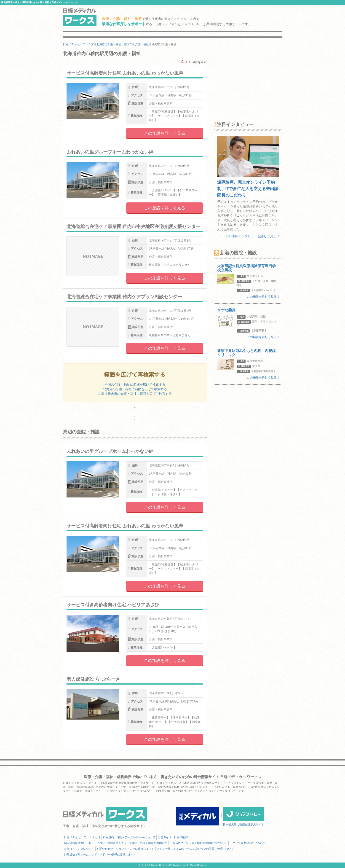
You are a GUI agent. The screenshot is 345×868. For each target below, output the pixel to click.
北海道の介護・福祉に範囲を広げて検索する (135, 389)
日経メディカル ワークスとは (82, 837)
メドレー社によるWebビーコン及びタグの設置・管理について (195, 849)
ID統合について (179, 843)
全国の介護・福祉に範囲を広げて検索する (135, 384)
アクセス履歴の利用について (248, 843)
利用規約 (108, 837)
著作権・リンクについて (79, 849)
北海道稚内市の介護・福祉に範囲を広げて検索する (135, 394)
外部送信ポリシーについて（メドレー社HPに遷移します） (100, 855)
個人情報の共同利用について (209, 843)
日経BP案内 (181, 837)
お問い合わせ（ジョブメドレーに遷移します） (126, 849)
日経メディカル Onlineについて (136, 837)
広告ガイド (165, 837)
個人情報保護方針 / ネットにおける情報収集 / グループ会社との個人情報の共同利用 (116, 843)
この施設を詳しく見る (165, 133)
